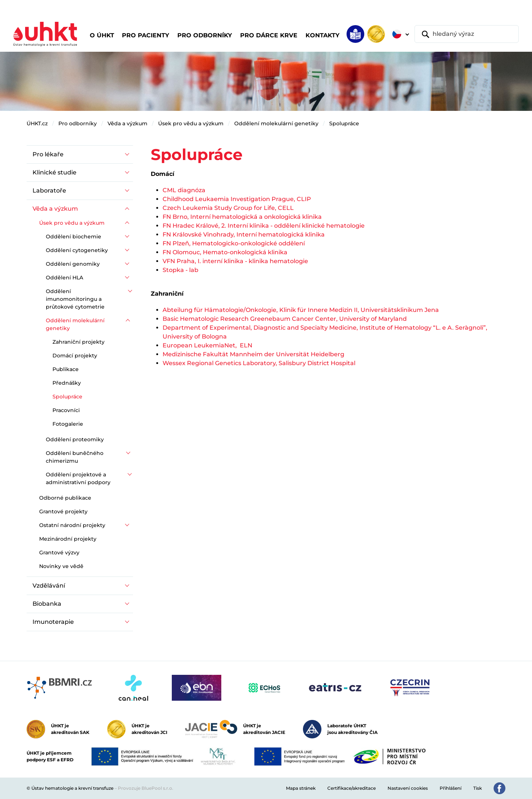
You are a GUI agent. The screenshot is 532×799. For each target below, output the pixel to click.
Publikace (66, 369)
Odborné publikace (65, 498)
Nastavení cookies (408, 788)
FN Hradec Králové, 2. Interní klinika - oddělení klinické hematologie (264, 226)
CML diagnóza (184, 190)
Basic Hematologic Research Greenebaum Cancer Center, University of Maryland (285, 319)
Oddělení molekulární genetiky (276, 123)
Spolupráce (344, 123)
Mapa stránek (301, 788)
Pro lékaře (48, 154)
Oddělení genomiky (73, 264)
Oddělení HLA (64, 278)
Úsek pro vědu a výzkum (191, 123)
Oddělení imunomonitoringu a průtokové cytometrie (75, 299)
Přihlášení (451, 788)
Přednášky (67, 383)
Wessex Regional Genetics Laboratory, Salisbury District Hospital (259, 363)
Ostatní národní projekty (72, 525)
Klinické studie (54, 172)
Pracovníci (66, 410)
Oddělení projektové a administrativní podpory (78, 478)
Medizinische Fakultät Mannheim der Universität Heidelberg (253, 354)
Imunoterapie (53, 622)
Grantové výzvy (59, 552)
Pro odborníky (78, 123)
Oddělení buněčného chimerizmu (75, 457)
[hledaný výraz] (467, 34)
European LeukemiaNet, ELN (207, 345)
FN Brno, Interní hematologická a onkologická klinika (242, 217)
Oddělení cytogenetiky (77, 250)
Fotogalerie (68, 424)
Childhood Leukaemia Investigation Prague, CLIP (237, 199)
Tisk (478, 788)
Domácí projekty (75, 356)
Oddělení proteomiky (75, 439)
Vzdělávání (49, 586)
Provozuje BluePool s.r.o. (146, 788)
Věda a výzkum (127, 123)
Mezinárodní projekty (68, 539)
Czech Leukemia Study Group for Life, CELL (228, 208)
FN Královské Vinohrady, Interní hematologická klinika (244, 234)
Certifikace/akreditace (352, 788)
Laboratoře (49, 191)
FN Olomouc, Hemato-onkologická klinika (225, 252)
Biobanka (47, 604)
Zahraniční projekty (79, 342)
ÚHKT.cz (37, 123)
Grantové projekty (63, 511)
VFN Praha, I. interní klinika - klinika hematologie (235, 261)
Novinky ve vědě (61, 566)
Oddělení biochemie (74, 237)
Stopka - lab (180, 270)
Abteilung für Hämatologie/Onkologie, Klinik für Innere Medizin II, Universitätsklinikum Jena (301, 310)
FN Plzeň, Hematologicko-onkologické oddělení (234, 243)
